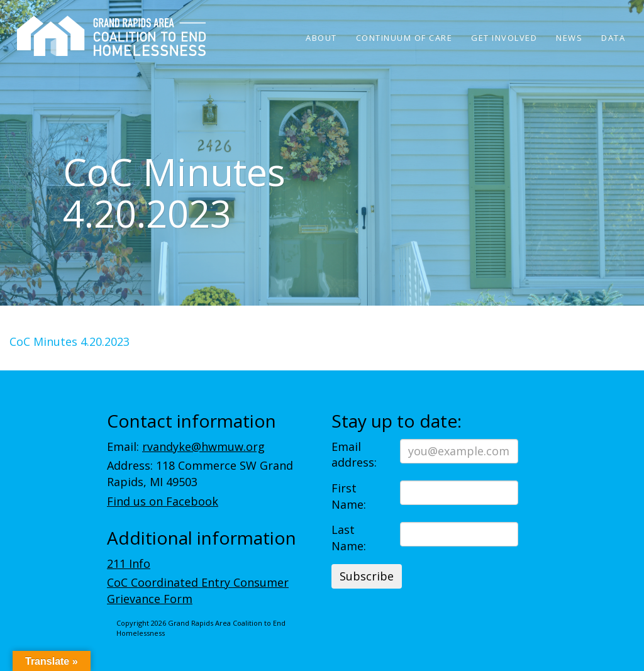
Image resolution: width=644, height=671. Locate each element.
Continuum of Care (404, 38)
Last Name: (349, 538)
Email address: (354, 455)
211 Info (129, 563)
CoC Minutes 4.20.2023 (69, 341)
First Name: (349, 496)
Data (613, 38)
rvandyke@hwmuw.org (203, 446)
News (569, 38)
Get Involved (504, 38)
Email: (186, 446)
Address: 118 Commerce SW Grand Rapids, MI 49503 (200, 474)
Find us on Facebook (163, 501)
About (321, 38)
